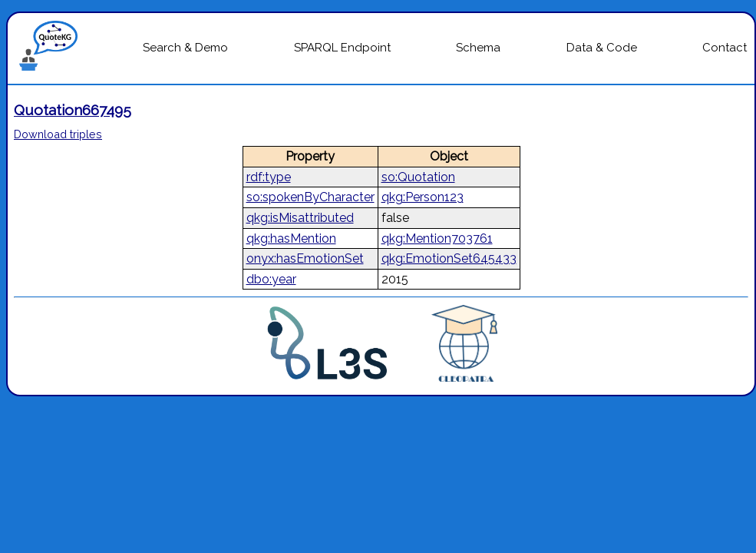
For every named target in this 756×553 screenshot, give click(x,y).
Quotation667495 (73, 110)
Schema (478, 48)
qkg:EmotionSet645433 (449, 258)
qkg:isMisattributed (300, 218)
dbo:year (271, 279)
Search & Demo (185, 48)
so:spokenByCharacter (310, 197)
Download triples (58, 134)
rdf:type (269, 177)
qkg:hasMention (291, 238)
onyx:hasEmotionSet (305, 258)
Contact (725, 48)
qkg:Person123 (423, 197)
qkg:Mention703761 (437, 238)
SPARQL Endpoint (342, 48)
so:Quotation (418, 177)
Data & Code (602, 48)
